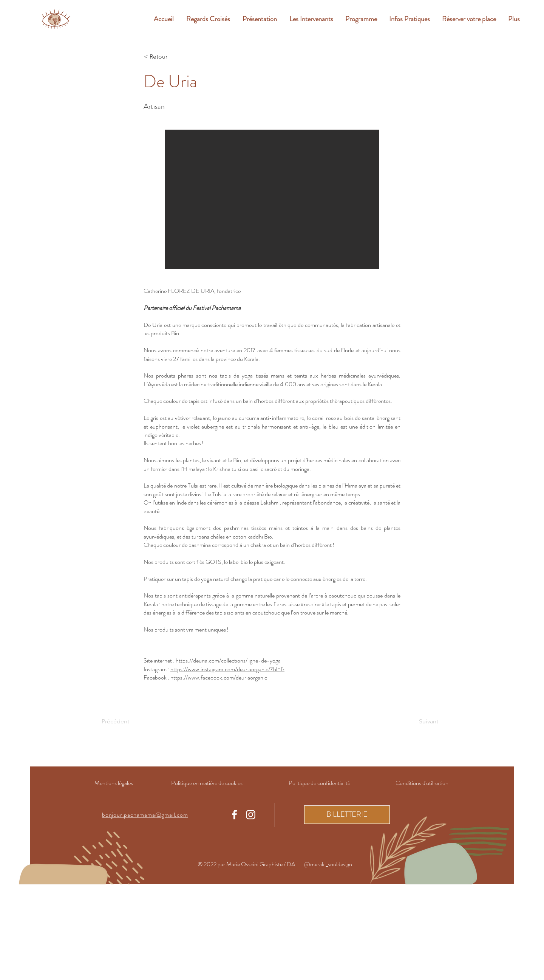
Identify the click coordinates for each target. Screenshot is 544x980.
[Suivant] (419, 721)
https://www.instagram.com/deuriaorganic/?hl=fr (227, 669)
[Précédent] (127, 721)
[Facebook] (234, 815)
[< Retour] (169, 57)
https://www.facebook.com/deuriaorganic (219, 677)
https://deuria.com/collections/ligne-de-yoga (228, 660)
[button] (272, 199)
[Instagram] (251, 815)
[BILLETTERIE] (347, 815)
